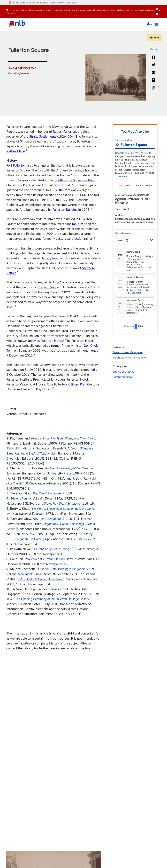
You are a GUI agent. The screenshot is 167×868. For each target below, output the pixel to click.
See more (122, 176)
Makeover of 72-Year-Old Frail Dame (50, 559)
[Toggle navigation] (157, 24)
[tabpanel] (135, 210)
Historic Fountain (22, 499)
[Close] (162, 8)
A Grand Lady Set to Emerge (52, 549)
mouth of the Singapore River (75, 180)
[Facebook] (153, 59)
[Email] (154, 75)
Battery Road (50, 258)
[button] (149, 24)
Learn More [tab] (124, 185)
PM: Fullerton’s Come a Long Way (40, 579)
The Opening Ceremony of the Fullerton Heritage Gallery (52, 599)
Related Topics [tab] (144, 185)
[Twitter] (154, 67)
